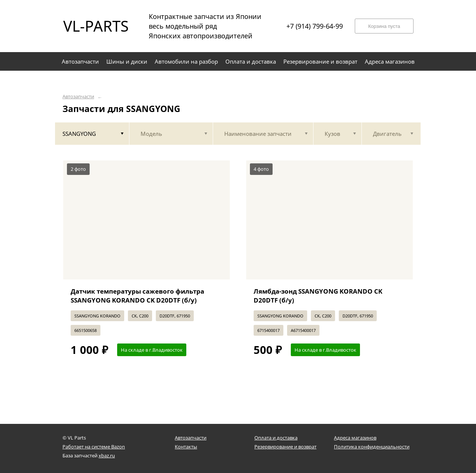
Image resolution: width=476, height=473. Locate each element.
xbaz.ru (107, 456)
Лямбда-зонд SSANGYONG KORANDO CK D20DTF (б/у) (318, 296)
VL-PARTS (96, 26)
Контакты (186, 447)
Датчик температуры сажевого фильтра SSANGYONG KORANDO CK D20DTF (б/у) (137, 296)
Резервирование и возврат (285, 447)
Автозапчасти (78, 97)
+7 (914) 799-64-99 (315, 26)
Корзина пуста (384, 26)
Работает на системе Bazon (94, 447)
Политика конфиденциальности (372, 447)
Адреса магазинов (355, 438)
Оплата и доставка (276, 438)
